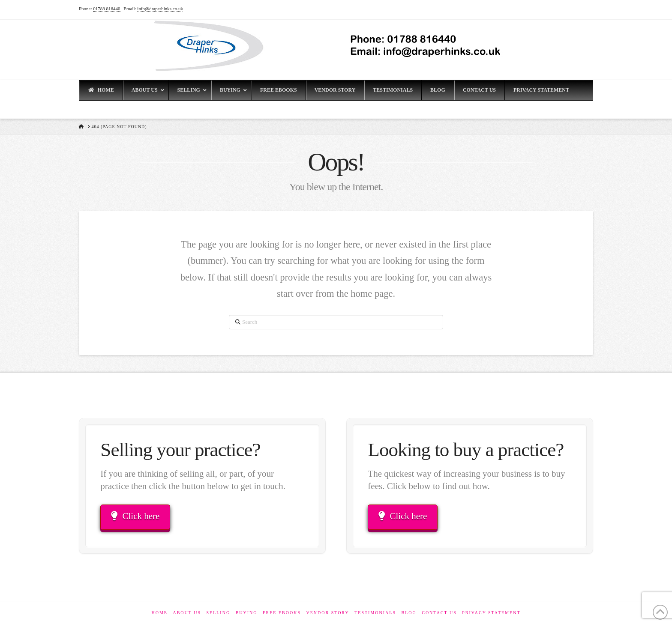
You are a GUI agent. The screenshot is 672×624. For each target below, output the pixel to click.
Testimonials (375, 613)
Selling (218, 613)
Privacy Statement (491, 613)
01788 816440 (106, 9)
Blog (409, 613)
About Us (187, 613)
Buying (247, 613)
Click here (135, 516)
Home (159, 613)
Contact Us (439, 613)
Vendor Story (327, 613)
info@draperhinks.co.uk (160, 9)
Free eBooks (282, 613)
